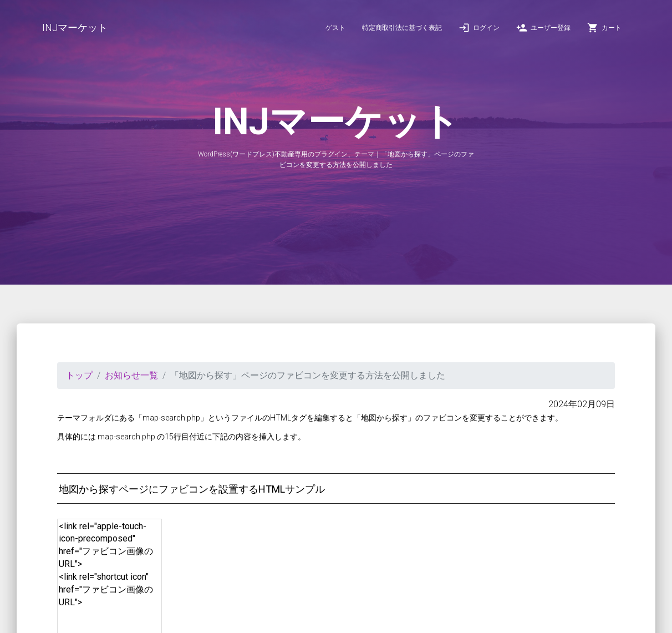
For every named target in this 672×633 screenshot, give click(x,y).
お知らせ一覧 (131, 375)
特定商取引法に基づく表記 (402, 28)
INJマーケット (75, 27)
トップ (79, 375)
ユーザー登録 (543, 28)
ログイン (479, 28)
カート (604, 28)
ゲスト (335, 28)
